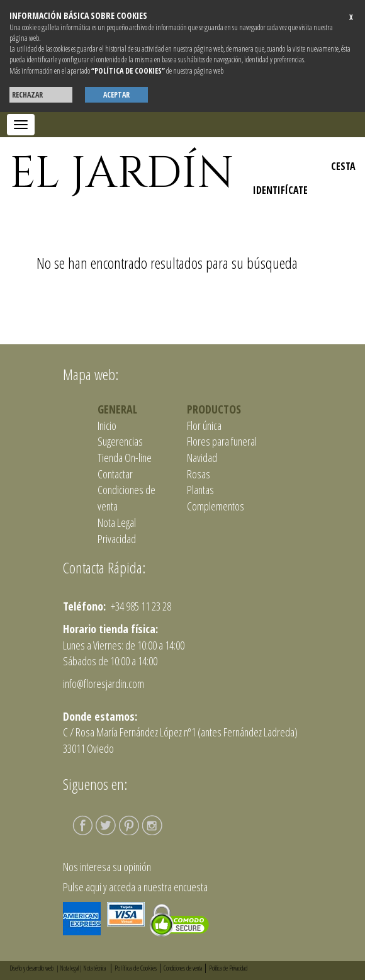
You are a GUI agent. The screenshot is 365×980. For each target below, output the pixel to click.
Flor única (204, 425)
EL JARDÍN (122, 174)
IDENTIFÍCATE (280, 190)
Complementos (216, 506)
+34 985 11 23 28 (140, 606)
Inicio (107, 425)
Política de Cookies (136, 968)
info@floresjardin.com (104, 684)
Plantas (200, 490)
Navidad (202, 458)
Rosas (199, 474)
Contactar (115, 474)
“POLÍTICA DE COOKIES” (128, 71)
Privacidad (117, 539)
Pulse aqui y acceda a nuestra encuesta (135, 887)
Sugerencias (120, 441)
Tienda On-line (125, 458)
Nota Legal (117, 522)
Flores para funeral (222, 441)
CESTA (343, 166)
